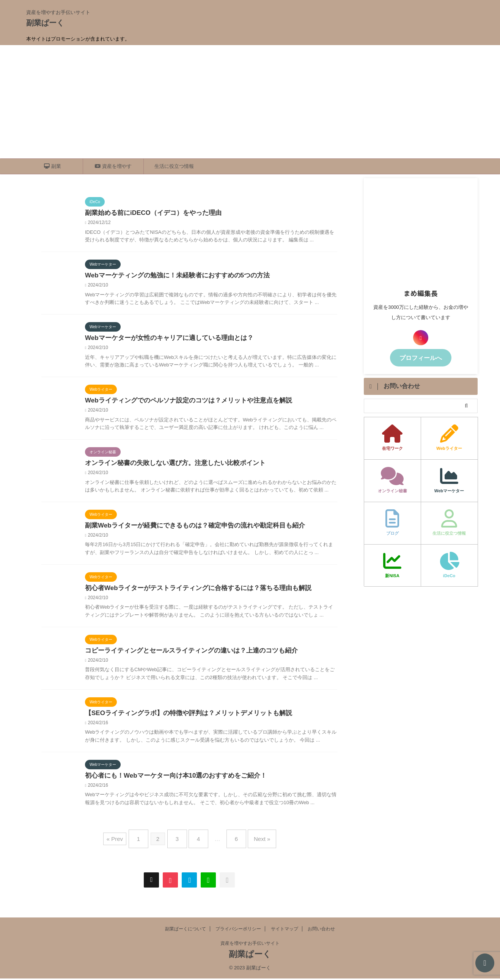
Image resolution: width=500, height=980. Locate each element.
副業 (53, 166)
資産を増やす (113, 166)
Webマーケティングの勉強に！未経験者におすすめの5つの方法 (172, 276)
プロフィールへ (421, 357)
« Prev (124, 843)
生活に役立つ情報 (174, 166)
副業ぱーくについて (186, 930)
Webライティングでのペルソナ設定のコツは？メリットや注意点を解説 (182, 403)
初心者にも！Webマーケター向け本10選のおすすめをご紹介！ (171, 783)
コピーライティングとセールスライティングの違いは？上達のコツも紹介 (185, 656)
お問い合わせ (321, 930)
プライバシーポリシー (238, 930)
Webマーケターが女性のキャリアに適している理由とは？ (164, 340)
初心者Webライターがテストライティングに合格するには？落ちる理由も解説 (191, 593)
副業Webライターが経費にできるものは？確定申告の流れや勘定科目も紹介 (188, 530)
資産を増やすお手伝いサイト (250, 945)
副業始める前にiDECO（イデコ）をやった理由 (149, 213)
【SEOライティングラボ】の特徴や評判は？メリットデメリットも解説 (182, 719)
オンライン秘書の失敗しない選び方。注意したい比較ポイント (170, 466)
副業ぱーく (45, 23)
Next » (254, 843)
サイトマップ (285, 930)
